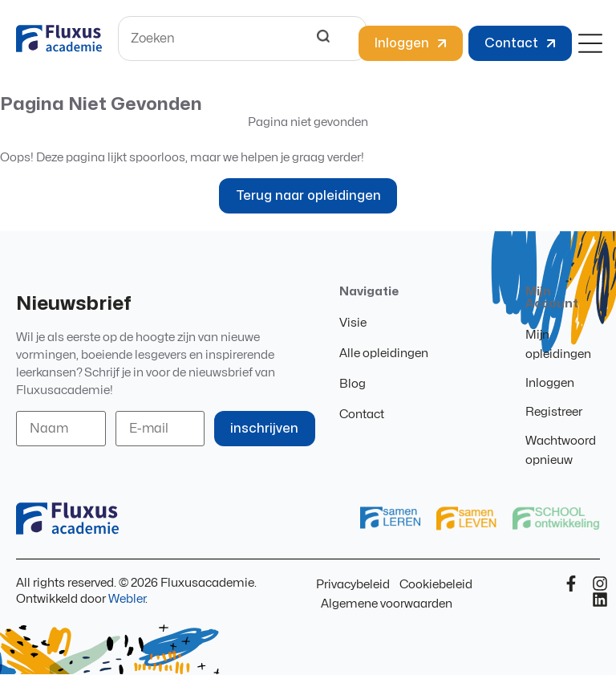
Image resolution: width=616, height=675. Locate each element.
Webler (127, 599)
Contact (362, 415)
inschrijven (265, 429)
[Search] (323, 39)
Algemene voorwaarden (387, 604)
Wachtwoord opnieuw (561, 451)
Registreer (554, 412)
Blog (353, 384)
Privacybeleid (353, 585)
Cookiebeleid (436, 585)
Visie (353, 323)
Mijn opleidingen (558, 345)
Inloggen (550, 383)
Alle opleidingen (384, 354)
